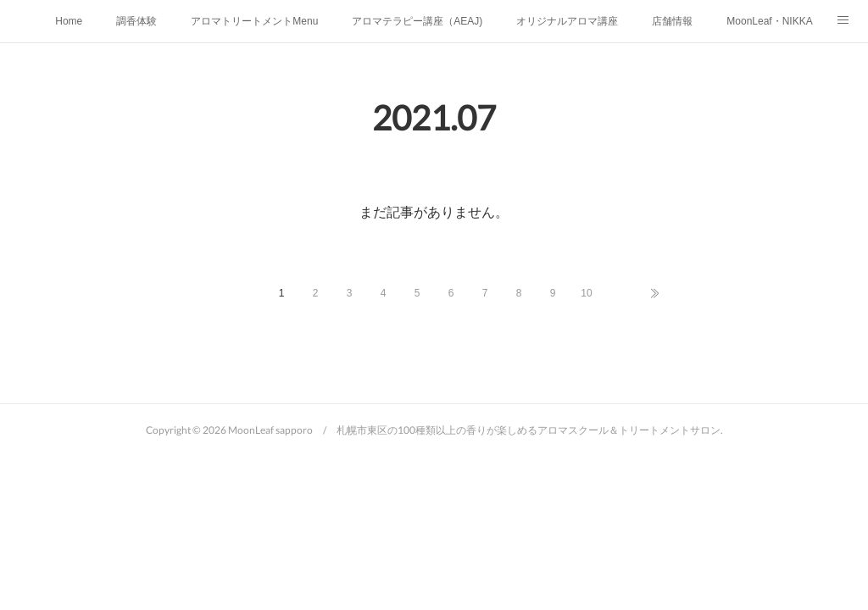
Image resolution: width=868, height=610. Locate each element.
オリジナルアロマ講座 (567, 21)
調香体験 (136, 21)
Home (69, 21)
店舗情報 (672, 21)
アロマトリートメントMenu (254, 21)
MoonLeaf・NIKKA (769, 21)
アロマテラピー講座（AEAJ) (417, 21)
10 (586, 293)
